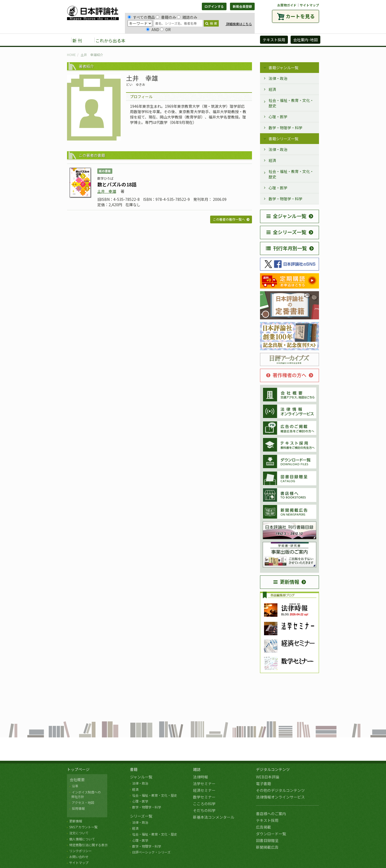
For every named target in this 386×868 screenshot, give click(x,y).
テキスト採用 (267, 820)
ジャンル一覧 (141, 777)
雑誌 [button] (160, 40)
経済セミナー (204, 790)
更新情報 (286, 582)
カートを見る (300, 16)
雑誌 (197, 769)
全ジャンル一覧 (286, 216)
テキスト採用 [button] (274, 40)
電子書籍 (263, 784)
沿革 (75, 786)
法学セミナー (204, 784)
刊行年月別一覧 (286, 248)
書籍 (134, 769)
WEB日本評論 (268, 777)
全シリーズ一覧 (286, 232)
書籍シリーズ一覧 (283, 139)
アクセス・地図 (83, 802)
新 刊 (77, 40)
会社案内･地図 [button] (305, 40)
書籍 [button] (142, 40)
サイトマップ (309, 5)
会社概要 (77, 780)
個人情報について (82, 839)
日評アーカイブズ (236, 40)
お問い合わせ (79, 857)
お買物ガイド (287, 5)
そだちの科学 (204, 810)
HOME (71, 55)
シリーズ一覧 (141, 816)
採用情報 (78, 808)
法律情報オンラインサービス (280, 797)
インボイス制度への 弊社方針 (85, 794)
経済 (272, 89)
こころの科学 (204, 804)
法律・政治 (278, 78)
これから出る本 (110, 40)
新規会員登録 (242, 6)
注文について (79, 833)
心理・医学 (278, 117)
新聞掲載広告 (267, 847)
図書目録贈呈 (267, 840)
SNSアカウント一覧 (83, 827)
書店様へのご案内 (271, 814)
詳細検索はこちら (239, 24)
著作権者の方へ (286, 375)
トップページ (78, 769)
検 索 (211, 23)
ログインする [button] (214, 6)
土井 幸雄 (107, 191)
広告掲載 (263, 827)
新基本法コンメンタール (214, 817)
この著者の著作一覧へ (229, 219)
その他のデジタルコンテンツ (280, 790)
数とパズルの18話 (117, 184)
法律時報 (201, 777)
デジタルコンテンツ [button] (193, 40)
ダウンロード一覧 (271, 834)
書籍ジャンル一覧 (283, 68)
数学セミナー (204, 797)
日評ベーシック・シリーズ (151, 852)
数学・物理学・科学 (285, 128)
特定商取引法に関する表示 (88, 845)
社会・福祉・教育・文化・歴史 (291, 103)
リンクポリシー (80, 851)
